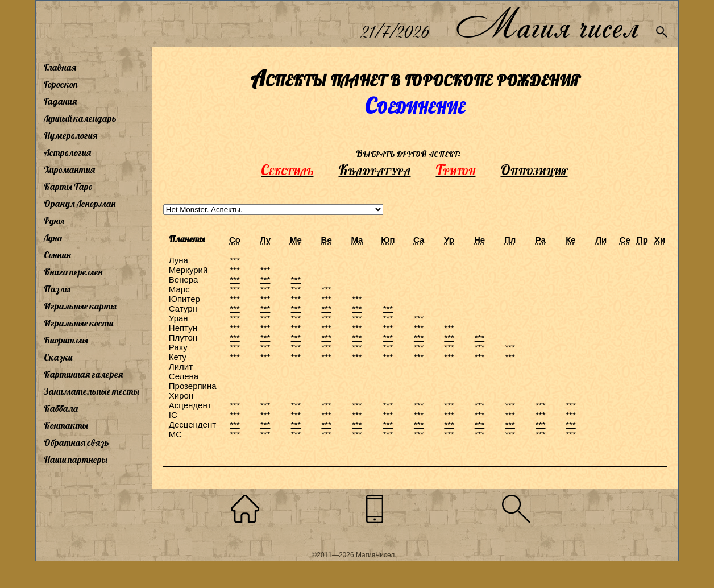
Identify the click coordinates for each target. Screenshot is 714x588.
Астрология (67, 152)
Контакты (66, 425)
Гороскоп (61, 84)
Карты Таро (68, 187)
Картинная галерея (83, 374)
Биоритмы (66, 340)
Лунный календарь (80, 118)
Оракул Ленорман (80, 204)
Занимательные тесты (92, 391)
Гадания (60, 101)
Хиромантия (69, 169)
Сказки (58, 357)
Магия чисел (547, 24)
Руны (54, 221)
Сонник (58, 255)
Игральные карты (80, 306)
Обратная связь (76, 442)
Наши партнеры (76, 459)
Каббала (61, 408)
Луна (53, 238)
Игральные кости (78, 323)
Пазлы (57, 289)
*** (235, 260)
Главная (60, 67)
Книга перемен (73, 272)
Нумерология (70, 135)
